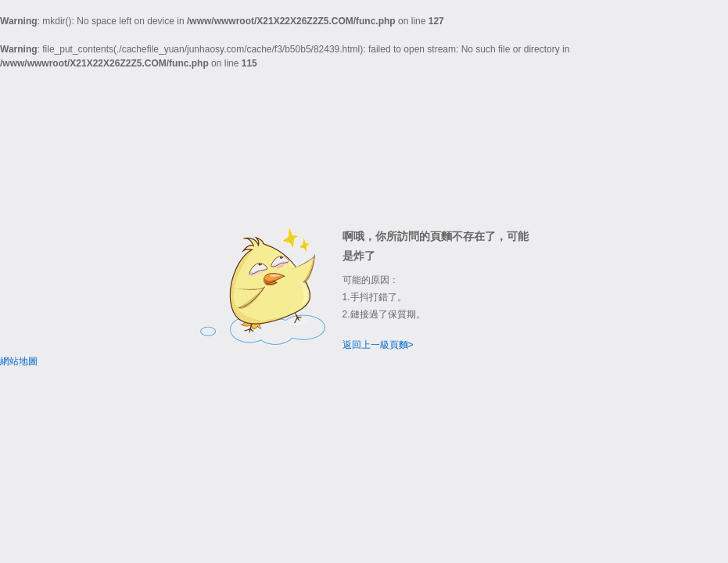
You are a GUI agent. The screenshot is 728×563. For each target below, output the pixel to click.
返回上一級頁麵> (378, 345)
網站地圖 (19, 361)
